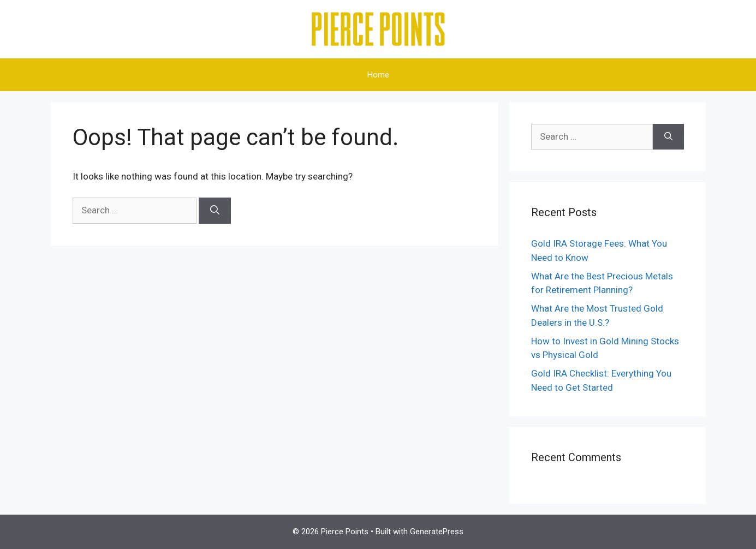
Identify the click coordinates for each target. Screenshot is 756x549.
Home (378, 75)
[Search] (215, 211)
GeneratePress (437, 532)
